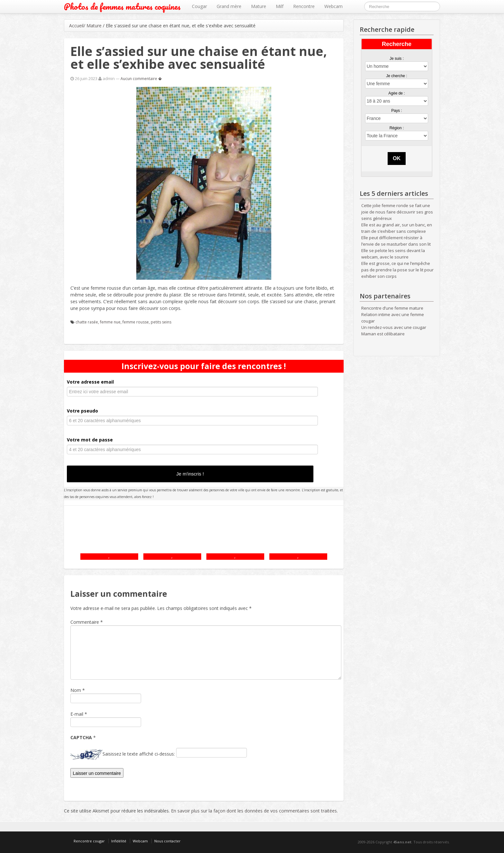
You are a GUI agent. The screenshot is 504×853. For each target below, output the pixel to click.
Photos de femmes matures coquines (122, 7)
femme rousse (136, 322)
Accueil (76, 26)
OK (397, 158)
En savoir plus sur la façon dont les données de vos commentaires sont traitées (254, 811)
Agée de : (396, 93)
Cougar (199, 6)
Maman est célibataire (383, 334)
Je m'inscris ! (190, 474)
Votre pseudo (82, 411)
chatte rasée (87, 322)
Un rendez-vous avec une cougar (394, 327)
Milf (280, 6)
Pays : (396, 111)
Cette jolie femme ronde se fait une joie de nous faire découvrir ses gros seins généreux (397, 212)
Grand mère (229, 6)
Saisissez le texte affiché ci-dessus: (139, 754)
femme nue (110, 322)
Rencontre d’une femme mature (392, 308)
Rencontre (304, 6)
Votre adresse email (90, 382)
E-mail (77, 714)
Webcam (333, 6)
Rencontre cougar (89, 841)
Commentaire (87, 622)
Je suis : (397, 59)
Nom (76, 690)
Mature (259, 6)
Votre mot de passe (90, 440)
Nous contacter (167, 841)
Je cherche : (396, 76)
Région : (397, 128)
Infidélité (119, 841)
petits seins (161, 322)
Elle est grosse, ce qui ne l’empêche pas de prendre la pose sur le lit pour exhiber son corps (397, 270)
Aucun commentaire (141, 79)
